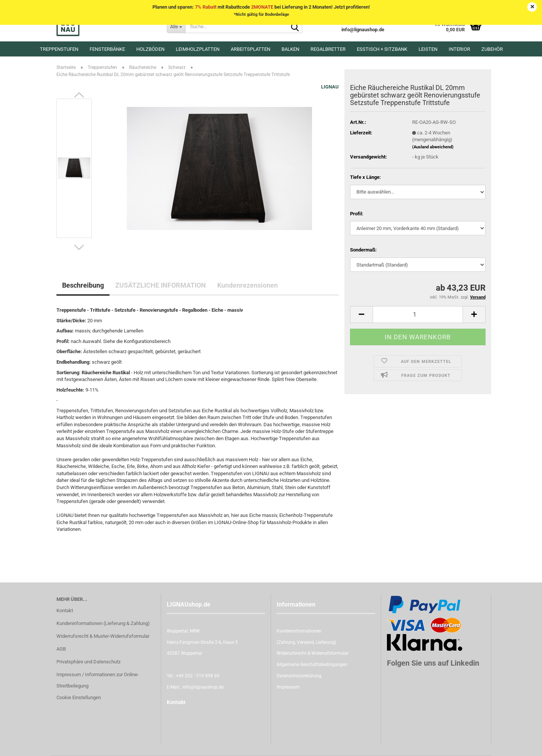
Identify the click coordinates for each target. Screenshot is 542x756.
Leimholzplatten (198, 49)
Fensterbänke (107, 49)
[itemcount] (418, 315)
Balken (290, 49)
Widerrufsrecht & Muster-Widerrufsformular (103, 636)
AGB (61, 649)
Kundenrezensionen (247, 285)
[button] (79, 95)
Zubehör (492, 49)
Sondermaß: (363, 250)
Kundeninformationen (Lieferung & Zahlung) (103, 623)
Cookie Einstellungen (79, 697)
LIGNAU (330, 87)
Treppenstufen (59, 49)
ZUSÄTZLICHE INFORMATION (161, 285)
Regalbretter (328, 49)
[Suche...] (176, 26)
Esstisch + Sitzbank (382, 49)
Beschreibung (83, 285)
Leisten (428, 49)
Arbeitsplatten (250, 49)
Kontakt (65, 610)
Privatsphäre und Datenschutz (88, 662)
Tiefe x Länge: (365, 177)
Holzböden (150, 49)
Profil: (357, 214)
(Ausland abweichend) (433, 147)
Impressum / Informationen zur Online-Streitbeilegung (98, 680)
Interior (459, 49)
